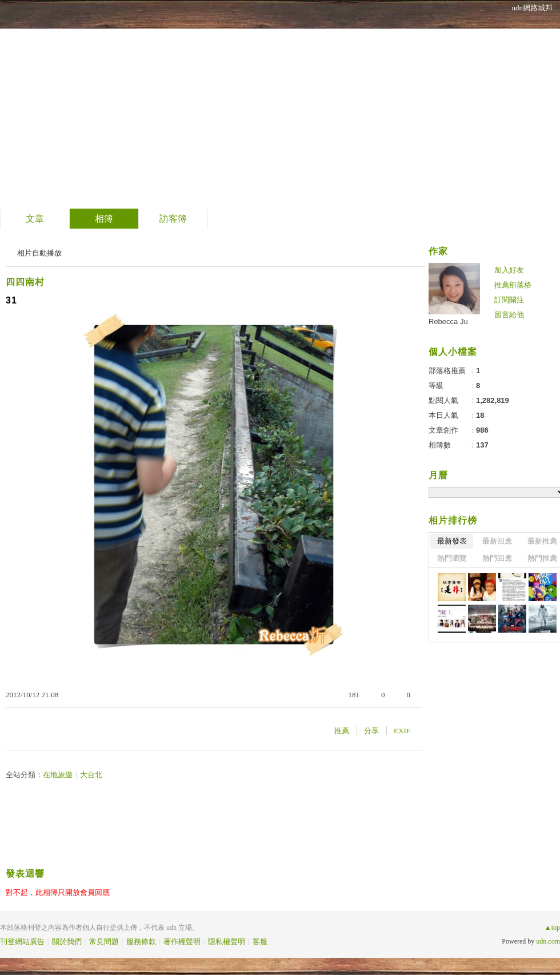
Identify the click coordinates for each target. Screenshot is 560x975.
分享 (371, 731)
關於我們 (67, 942)
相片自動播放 (39, 253)
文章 (35, 219)
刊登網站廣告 (22, 942)
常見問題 (104, 942)
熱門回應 (497, 558)
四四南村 (25, 282)
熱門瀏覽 (452, 558)
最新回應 (497, 541)
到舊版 (127, 105)
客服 (260, 942)
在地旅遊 (58, 775)
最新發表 (452, 541)
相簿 (104, 219)
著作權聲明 (182, 942)
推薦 (342, 731)
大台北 (91, 775)
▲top (552, 928)
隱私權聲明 (227, 942)
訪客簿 (173, 219)
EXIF (402, 731)
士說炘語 (57, 100)
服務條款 (141, 942)
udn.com (548, 941)
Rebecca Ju (448, 321)
